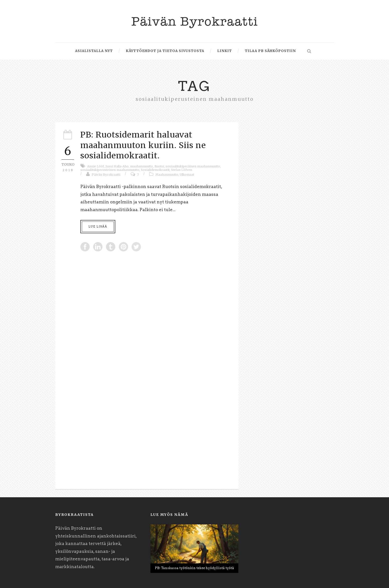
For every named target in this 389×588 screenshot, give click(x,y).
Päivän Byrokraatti (106, 175)
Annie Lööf (96, 166)
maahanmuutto (142, 166)
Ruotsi (159, 166)
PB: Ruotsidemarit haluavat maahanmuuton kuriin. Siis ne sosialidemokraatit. (143, 145)
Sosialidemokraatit (155, 170)
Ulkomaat (187, 175)
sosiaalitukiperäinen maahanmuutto (193, 166)
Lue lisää (98, 227)
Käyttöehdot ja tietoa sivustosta (165, 51)
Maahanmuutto (167, 175)
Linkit (225, 51)
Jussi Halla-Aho (117, 166)
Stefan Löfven (182, 170)
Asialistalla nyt (94, 51)
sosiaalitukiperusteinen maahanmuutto (110, 170)
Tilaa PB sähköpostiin (270, 51)
